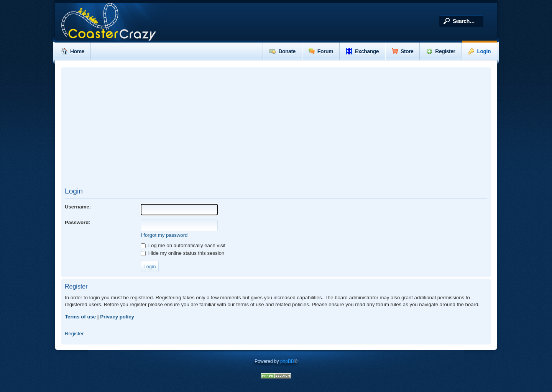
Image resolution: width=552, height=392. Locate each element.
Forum (321, 51)
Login (479, 51)
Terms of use (80, 317)
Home (73, 51)
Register (441, 51)
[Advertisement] (276, 127)
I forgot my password (164, 235)
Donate (282, 51)
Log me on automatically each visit (183, 245)
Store (402, 51)
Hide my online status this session (182, 253)
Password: (78, 222)
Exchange (362, 51)
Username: (78, 207)
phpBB (287, 361)
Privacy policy (117, 317)
